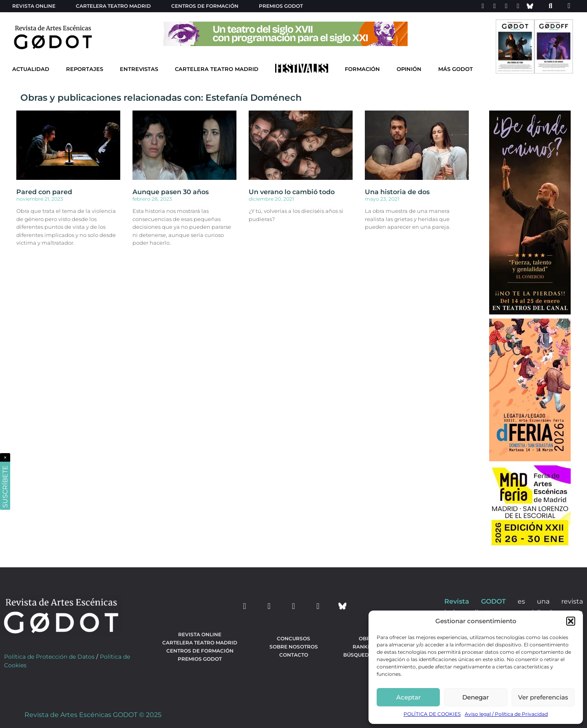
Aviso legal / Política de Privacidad (506, 714)
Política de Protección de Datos (49, 657)
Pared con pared (44, 192)
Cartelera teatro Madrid (113, 6)
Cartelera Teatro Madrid (217, 69)
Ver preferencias (543, 697)
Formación (362, 69)
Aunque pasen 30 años (171, 192)
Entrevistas (139, 69)
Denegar (476, 697)
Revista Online (34, 6)
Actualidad (31, 69)
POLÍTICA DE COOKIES (432, 714)
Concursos (293, 638)
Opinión (409, 69)
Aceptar (408, 697)
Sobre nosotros (294, 647)
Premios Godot (281, 6)
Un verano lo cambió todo (292, 192)
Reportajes (85, 69)
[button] (571, 621)
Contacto (294, 655)
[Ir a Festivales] (302, 70)
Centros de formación (205, 6)
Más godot (456, 69)
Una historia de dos (397, 192)
